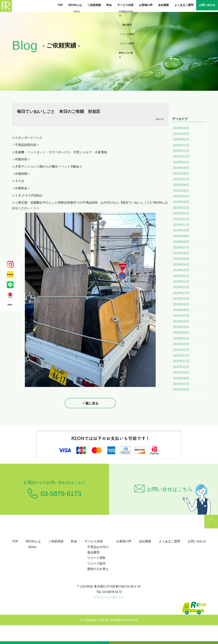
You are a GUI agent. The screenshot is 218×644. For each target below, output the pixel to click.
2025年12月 (181, 151)
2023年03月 (181, 338)
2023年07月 (181, 316)
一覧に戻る (90, 403)
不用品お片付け (98, 547)
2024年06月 (181, 253)
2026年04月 (181, 128)
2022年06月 (181, 389)
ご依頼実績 (94, 5)
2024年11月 (181, 225)
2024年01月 (181, 282)
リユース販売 (96, 563)
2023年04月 (181, 333)
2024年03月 (181, 270)
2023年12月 (181, 287)
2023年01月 (181, 350)
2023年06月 (181, 321)
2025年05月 (181, 191)
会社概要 (163, 5)
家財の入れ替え (98, 569)
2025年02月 (181, 208)
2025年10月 (181, 162)
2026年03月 (181, 134)
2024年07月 (181, 248)
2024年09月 (181, 236)
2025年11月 (181, 156)
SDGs (32, 547)
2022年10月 (181, 367)
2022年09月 (181, 372)
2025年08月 (181, 174)
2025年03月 (181, 202)
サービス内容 (125, 5)
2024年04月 (181, 265)
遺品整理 (93, 552)
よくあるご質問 (184, 5)
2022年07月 (181, 384)
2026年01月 (181, 145)
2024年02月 (181, 276)
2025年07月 (181, 179)
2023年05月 (181, 327)
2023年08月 (181, 310)
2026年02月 (181, 139)
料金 (109, 5)
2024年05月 (181, 259)
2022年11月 (181, 361)
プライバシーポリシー (109, 597)
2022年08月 (181, 378)
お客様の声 (146, 5)
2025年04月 (181, 196)
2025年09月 (181, 168)
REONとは (75, 5)
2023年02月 (181, 344)
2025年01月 (181, 213)
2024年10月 (181, 230)
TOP (60, 5)
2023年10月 (181, 299)
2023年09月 (181, 304)
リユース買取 (96, 558)
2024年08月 (181, 242)
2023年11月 (181, 293)
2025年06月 (181, 185)
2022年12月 (181, 355)
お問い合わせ (207, 5)
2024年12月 (181, 219)
